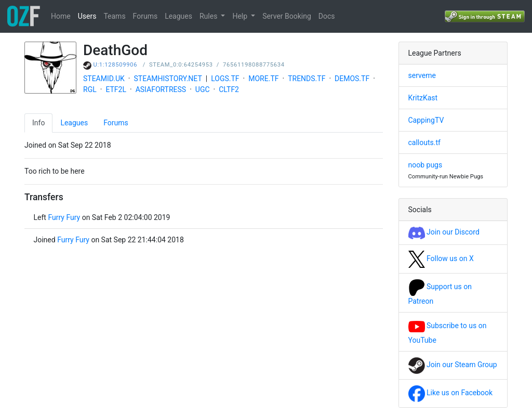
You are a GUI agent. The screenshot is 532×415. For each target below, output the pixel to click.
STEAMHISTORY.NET (168, 79)
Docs (327, 16)
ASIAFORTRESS (161, 89)
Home (61, 16)
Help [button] (241, 16)
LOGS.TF (225, 79)
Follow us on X (441, 258)
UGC (203, 89)
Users (87, 16)
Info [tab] (38, 123)
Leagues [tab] (74, 123)
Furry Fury (64, 217)
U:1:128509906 (116, 65)
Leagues (178, 16)
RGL (90, 89)
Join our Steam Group (453, 365)
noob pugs (425, 165)
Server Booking (287, 16)
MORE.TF (263, 79)
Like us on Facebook (451, 393)
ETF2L (116, 89)
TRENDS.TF (307, 79)
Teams (114, 16)
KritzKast (423, 98)
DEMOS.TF (352, 79)
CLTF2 (229, 89)
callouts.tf (424, 142)
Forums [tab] (116, 123)
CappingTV (426, 120)
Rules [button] (209, 16)
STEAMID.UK (104, 79)
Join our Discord (444, 232)
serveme (422, 75)
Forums (145, 16)
